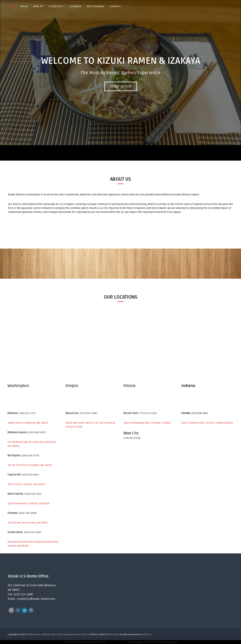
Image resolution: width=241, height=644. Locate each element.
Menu (24, 6)
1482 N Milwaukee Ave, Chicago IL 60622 (147, 423)
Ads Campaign (96, 6)
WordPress (146, 635)
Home (11, 6)
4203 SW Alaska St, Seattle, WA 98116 (29, 503)
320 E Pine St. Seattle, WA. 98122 (26, 484)
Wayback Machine (117, 642)
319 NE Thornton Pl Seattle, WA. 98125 (30, 465)
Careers (115, 6)
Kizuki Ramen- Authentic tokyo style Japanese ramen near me (58, 635)
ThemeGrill (113, 635)
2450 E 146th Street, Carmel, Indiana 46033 (207, 423)
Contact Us (55, 6)
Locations (75, 6)
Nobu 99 (38, 6)
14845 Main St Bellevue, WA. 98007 (28, 423)
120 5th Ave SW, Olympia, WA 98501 (28, 523)
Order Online (121, 86)
